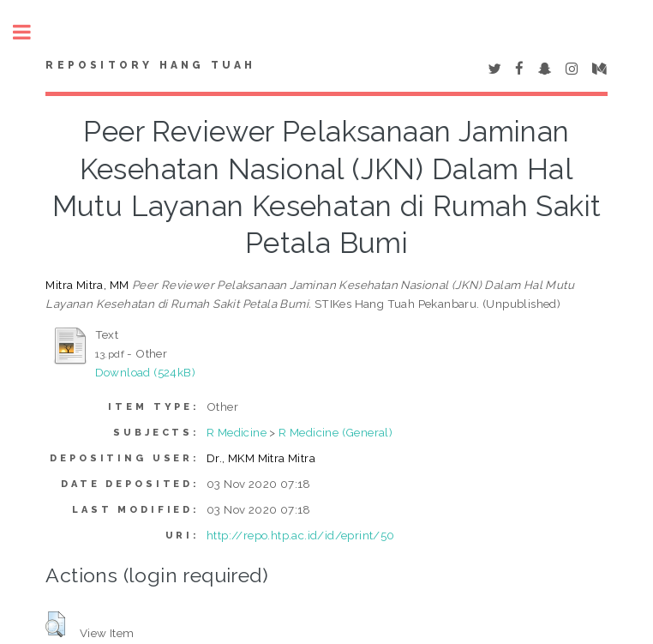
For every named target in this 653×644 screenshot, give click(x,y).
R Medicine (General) (335, 432)
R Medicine (237, 432)
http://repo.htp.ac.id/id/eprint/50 (301, 535)
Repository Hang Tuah (150, 65)
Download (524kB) (145, 372)
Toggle (31, 32)
